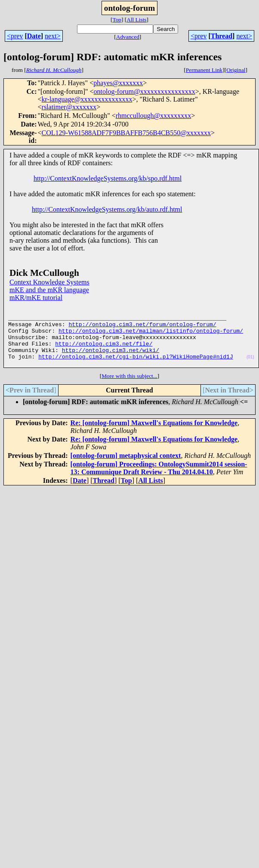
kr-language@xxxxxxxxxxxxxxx (87, 99)
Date (34, 36)
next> (53, 36)
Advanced (128, 37)
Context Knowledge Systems (49, 282)
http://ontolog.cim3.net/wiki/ (111, 359)
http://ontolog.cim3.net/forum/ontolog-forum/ (142, 328)
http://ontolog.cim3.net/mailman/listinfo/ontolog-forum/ (151, 336)
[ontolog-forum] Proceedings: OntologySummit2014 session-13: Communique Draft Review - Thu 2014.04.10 (159, 480)
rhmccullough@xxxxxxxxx (154, 116)
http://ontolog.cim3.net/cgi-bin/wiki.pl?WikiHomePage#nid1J (136, 367)
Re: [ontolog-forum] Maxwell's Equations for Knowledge (154, 434)
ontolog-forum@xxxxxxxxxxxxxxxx (145, 91)
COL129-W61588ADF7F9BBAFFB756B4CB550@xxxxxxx (126, 133)
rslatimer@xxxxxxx (69, 107)
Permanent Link (204, 70)
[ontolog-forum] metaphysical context (126, 467)
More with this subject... (129, 388)
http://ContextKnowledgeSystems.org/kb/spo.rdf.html (108, 178)
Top (117, 20)
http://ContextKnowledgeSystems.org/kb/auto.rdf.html (107, 209)
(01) (250, 367)
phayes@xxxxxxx (118, 83)
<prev (15, 36)
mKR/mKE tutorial (36, 298)
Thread (222, 36)
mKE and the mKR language (49, 290)
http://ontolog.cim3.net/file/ (104, 351)
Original (236, 70)
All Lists (136, 20)
